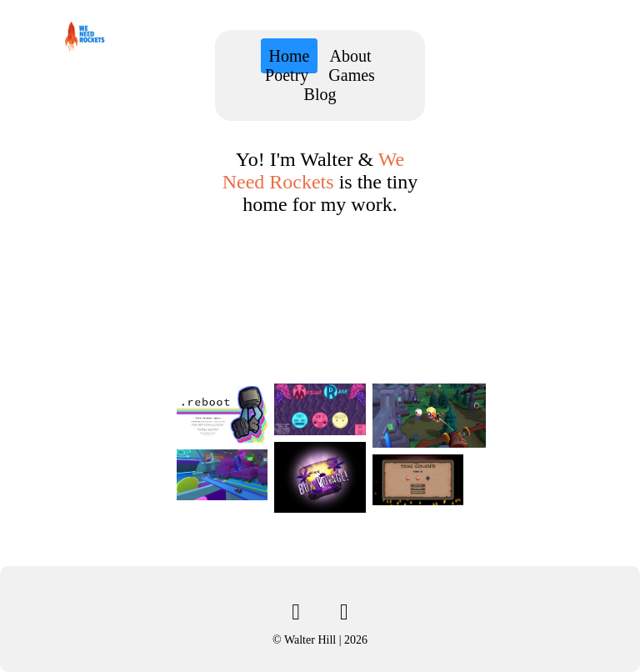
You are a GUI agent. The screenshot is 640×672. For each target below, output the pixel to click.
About (350, 56)
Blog (320, 94)
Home (290, 56)
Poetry (287, 75)
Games (352, 75)
